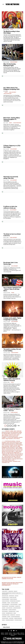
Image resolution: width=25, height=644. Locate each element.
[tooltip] (9, 631)
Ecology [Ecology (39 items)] (16, 596)
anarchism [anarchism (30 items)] (11, 591)
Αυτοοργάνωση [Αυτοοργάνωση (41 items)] (5, 611)
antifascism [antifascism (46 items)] (11, 596)
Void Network (3, 642)
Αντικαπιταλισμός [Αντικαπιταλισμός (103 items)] (17, 608)
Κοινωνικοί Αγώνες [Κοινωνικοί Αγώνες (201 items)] (6, 615)
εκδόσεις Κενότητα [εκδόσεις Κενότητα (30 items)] (18, 618)
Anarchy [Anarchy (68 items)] (15, 591)
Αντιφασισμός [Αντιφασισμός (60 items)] (5, 610)
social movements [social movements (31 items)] (6, 605)
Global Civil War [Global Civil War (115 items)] (13, 598)
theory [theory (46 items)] (20, 605)
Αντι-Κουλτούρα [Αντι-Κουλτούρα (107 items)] (9, 608)
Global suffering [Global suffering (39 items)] (6, 601)
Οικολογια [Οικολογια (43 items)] (18, 615)
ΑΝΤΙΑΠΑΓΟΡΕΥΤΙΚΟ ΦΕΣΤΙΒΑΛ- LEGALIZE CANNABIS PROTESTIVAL (11, 578)
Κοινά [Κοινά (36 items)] (15, 613)
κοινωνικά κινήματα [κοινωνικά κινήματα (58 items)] (10, 620)
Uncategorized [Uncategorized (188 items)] (5, 606)
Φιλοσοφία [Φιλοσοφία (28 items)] (11, 618)
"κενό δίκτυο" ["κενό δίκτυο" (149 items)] (5, 591)
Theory (12, 29)
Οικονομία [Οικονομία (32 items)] (4, 617)
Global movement (14, 62)
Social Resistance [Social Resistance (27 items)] (14, 605)
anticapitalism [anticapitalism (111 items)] (5, 596)
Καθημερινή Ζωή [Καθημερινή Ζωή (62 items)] (9, 613)
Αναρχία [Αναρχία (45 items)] (4, 608)
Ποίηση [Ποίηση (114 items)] (9, 617)
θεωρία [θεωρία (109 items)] (3, 620)
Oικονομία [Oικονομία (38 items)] (4, 603)
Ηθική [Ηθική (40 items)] (17, 611)
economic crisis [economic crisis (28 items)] (5, 598)
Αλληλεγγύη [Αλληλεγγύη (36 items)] (18, 606)
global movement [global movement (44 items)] (6, 599)
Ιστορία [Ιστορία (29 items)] (4, 613)
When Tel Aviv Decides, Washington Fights (10, 65)
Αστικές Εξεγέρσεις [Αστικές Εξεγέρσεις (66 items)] (12, 610)
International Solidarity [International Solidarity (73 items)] (15, 601)
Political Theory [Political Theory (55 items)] (14, 603)
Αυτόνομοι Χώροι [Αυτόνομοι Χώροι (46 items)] (12, 611)
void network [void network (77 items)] (12, 606)
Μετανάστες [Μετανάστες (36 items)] (13, 615)
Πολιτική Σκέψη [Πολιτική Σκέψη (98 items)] (5, 618)
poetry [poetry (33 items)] (9, 603)
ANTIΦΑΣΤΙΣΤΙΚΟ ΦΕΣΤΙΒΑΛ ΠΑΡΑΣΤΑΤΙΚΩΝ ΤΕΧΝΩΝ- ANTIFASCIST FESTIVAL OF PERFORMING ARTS (12, 584)
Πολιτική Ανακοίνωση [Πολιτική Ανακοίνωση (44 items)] (15, 617)
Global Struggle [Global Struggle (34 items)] (13, 599)
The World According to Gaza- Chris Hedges (12, 32)
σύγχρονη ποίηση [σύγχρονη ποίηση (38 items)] (18, 620)
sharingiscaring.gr (20, 643)
